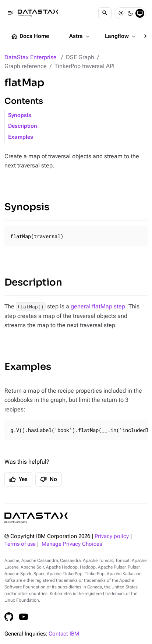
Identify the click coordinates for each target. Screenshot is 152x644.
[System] (140, 13)
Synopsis (20, 115)
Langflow (121, 36)
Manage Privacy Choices (72, 544)
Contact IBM (64, 634)
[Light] (121, 13)
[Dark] (130, 13)
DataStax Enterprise (31, 57)
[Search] (105, 13)
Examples (21, 137)
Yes (18, 480)
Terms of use (20, 544)
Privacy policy (112, 536)
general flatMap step (98, 306)
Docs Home (30, 36)
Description (23, 126)
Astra (80, 36)
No (49, 480)
